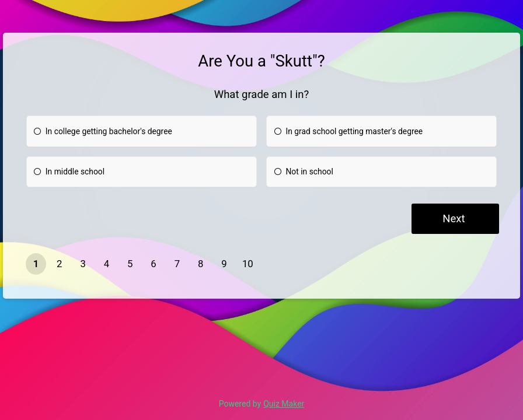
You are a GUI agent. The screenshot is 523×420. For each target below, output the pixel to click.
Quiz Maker (284, 404)
